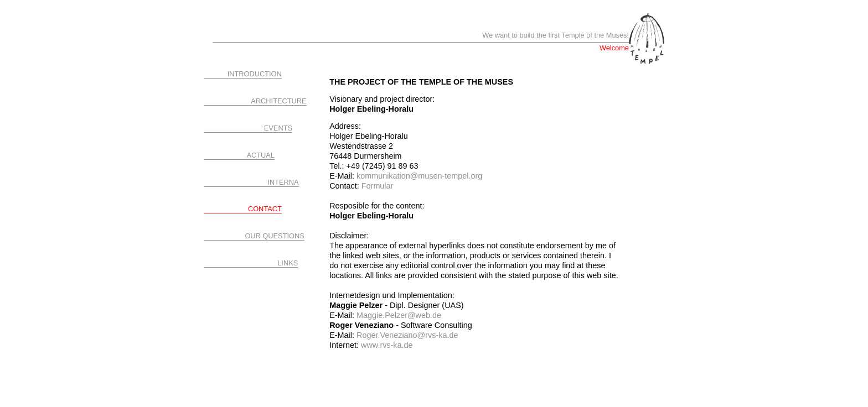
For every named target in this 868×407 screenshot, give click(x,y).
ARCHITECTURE (278, 101)
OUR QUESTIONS (274, 236)
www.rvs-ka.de (387, 345)
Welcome (614, 48)
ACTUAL (261, 155)
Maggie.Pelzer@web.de (398, 315)
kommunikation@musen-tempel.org (419, 176)
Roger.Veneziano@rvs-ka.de (406, 335)
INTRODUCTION (255, 74)
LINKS (288, 263)
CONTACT (265, 209)
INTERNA (283, 182)
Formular (378, 186)
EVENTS (278, 128)
